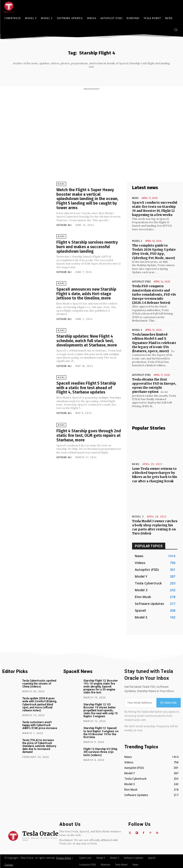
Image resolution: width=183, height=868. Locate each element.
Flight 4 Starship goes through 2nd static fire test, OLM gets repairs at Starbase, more (89, 435)
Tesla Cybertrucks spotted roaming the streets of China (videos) (39, 684)
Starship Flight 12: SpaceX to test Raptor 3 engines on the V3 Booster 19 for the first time (101, 733)
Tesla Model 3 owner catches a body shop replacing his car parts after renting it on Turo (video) (155, 527)
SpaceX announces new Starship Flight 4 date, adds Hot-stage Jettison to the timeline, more (86, 294)
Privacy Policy (64, 858)
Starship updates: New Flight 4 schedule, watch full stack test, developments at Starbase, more (87, 341)
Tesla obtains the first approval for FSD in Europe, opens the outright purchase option (154, 386)
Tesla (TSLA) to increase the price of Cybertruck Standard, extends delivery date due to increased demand (39, 746)
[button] (176, 30)
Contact (9, 864)
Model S (137, 330)
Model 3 (137, 241)
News (61, 184)
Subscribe (169, 702)
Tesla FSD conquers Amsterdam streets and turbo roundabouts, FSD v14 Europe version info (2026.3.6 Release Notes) (154, 294)
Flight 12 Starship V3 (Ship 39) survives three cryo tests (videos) (100, 752)
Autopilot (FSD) (141, 282)
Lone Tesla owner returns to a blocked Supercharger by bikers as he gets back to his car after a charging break (155, 475)
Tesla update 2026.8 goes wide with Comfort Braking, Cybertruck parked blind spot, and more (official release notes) (40, 704)
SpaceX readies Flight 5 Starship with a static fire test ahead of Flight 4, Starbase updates (86, 388)
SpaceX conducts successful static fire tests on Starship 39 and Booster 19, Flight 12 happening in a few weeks (155, 209)
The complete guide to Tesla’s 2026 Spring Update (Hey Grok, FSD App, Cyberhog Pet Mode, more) (154, 252)
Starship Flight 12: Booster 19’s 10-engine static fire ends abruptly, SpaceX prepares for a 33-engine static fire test (101, 687)
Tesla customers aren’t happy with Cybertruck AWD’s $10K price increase (40, 725)
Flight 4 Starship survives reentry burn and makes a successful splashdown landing (87, 247)
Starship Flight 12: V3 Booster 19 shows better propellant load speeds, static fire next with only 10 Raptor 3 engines (100, 711)
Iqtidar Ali (64, 225)
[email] (140, 703)
